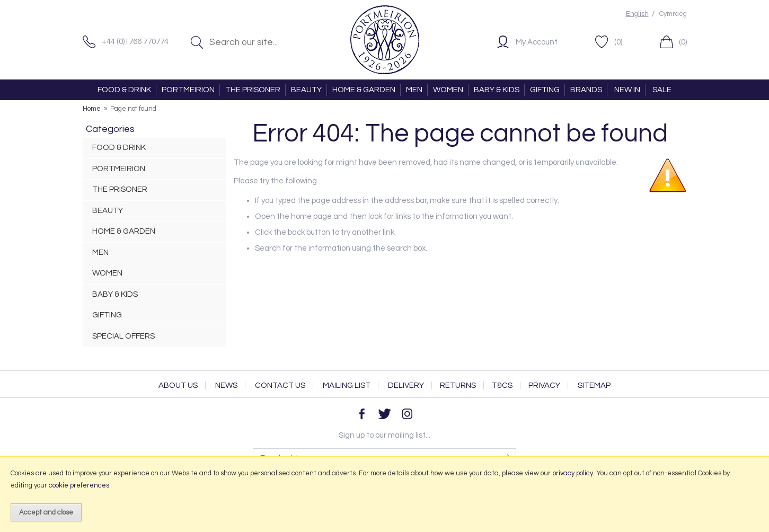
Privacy (544, 385)
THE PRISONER (253, 90)
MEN (414, 90)
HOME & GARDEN (364, 90)
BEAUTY (306, 90)
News (226, 385)
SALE (662, 90)
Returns (458, 385)
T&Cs (502, 385)
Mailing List (347, 385)
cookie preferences (79, 485)
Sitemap (594, 385)
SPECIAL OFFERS (123, 336)
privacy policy (573, 473)
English (637, 14)
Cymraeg (673, 14)
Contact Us (280, 385)
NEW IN (627, 90)
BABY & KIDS (497, 90)
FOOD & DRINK (124, 90)
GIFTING (545, 90)
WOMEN (448, 90)
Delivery (406, 385)
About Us (178, 385)
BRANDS (586, 90)
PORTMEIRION (188, 90)
